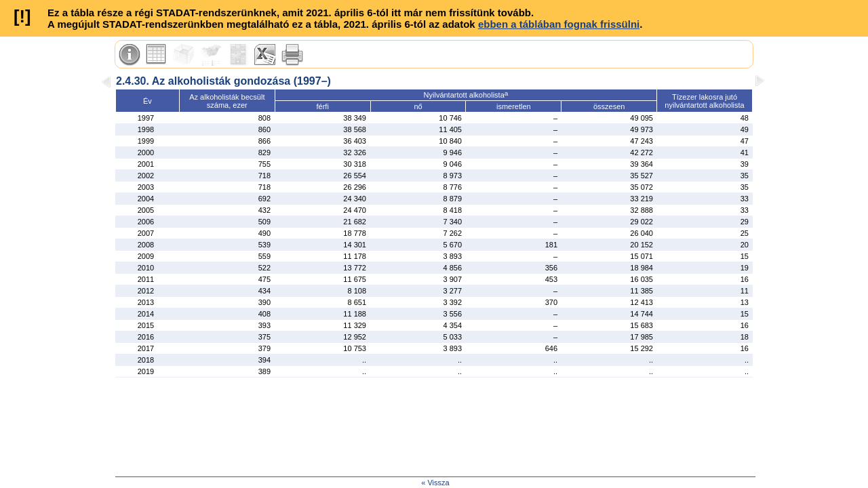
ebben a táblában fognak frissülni (559, 24)
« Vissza (435, 483)
